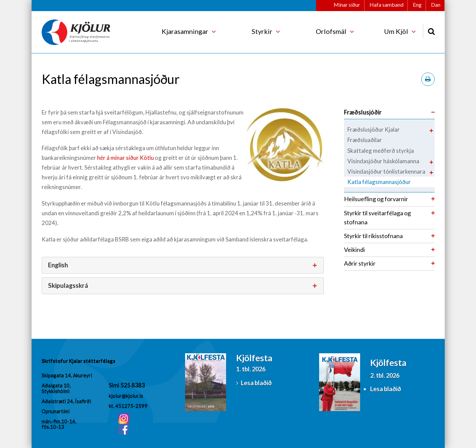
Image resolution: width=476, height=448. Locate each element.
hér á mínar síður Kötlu (125, 158)
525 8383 (133, 385)
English (58, 265)
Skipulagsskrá (68, 285)
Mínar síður (347, 5)
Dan (436, 5)
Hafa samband (386, 5)
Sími (115, 385)
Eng (417, 5)
